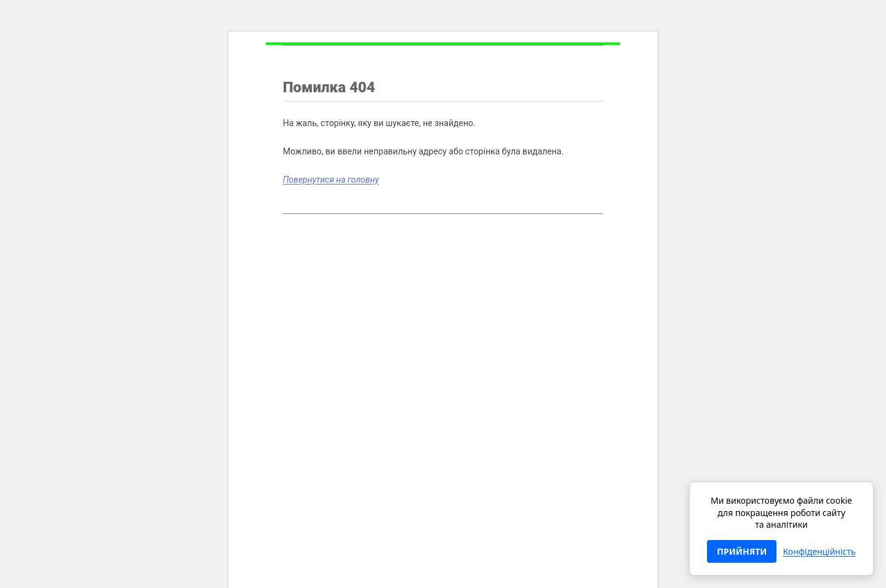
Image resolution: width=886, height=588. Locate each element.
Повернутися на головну (331, 180)
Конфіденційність (819, 551)
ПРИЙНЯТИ (742, 551)
